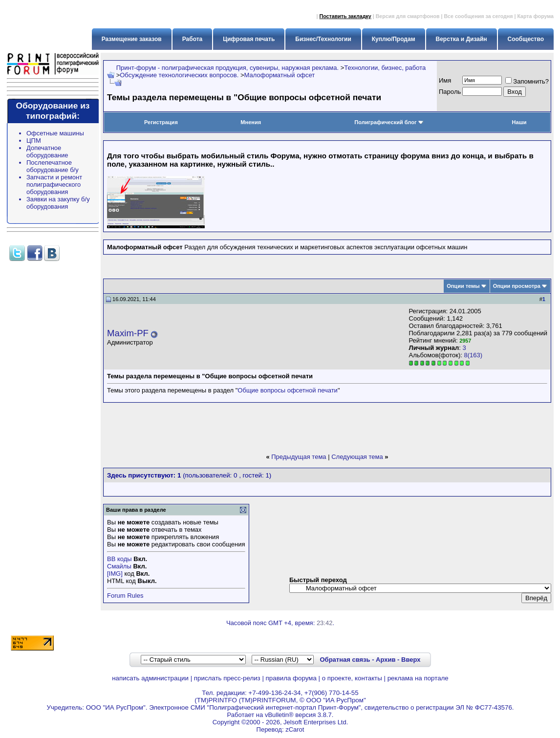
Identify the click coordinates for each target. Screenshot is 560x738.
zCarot (295, 729)
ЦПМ (34, 141)
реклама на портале (418, 678)
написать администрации (150, 678)
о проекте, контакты (352, 678)
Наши (519, 122)
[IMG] (115, 574)
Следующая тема (357, 457)
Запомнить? (527, 81)
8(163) (474, 355)
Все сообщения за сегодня (478, 16)
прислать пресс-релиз (227, 678)
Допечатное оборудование (47, 152)
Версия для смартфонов (408, 16)
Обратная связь (345, 660)
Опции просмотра (517, 286)
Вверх (411, 660)
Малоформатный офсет (280, 75)
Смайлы (119, 566)
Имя (445, 80)
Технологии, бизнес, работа (385, 68)
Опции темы (463, 286)
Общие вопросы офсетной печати (288, 390)
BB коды (119, 559)
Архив (386, 660)
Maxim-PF (128, 333)
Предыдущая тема (299, 457)
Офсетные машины (55, 133)
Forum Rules (125, 596)
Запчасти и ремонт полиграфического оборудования (54, 184)
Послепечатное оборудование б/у (53, 166)
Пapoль (450, 92)
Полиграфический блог (389, 122)
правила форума (291, 678)
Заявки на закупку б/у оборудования (58, 203)
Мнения (251, 122)
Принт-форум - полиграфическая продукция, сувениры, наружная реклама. (227, 68)
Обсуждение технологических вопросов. (179, 75)
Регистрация (161, 122)
